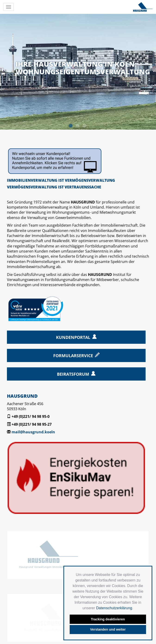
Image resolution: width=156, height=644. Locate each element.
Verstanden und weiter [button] (108, 629)
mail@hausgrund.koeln (33, 432)
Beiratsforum (73, 374)
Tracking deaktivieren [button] (108, 619)
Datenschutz (48, 615)
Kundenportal (73, 337)
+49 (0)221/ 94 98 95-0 (31, 416)
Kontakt (29, 615)
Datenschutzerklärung (114, 608)
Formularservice (73, 356)
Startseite (11, 615)
